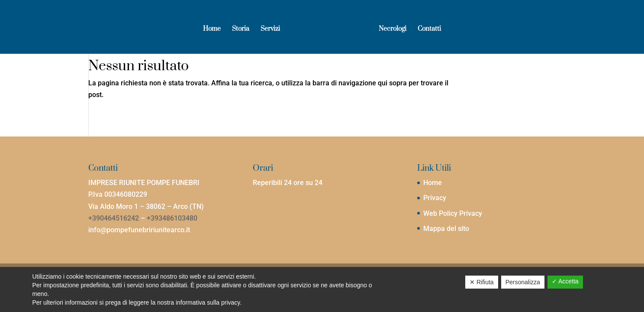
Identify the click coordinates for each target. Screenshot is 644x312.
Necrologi (393, 29)
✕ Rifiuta (482, 282)
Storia (241, 29)
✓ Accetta (565, 281)
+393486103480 (172, 218)
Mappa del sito (446, 229)
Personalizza (523, 282)
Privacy (435, 198)
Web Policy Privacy (453, 213)
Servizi (270, 29)
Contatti (429, 29)
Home (212, 29)
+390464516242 (114, 218)
